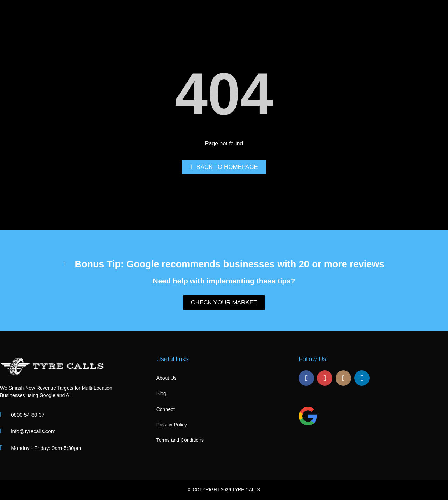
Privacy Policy (172, 425)
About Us (167, 378)
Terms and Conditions (180, 440)
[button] (224, 260)
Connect (166, 409)
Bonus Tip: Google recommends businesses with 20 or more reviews (230, 264)
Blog (161, 393)
